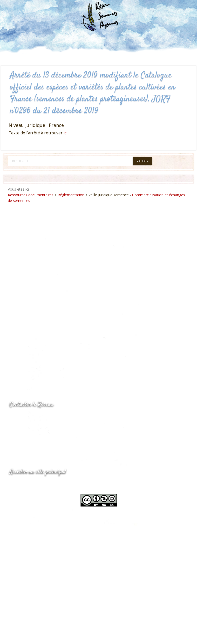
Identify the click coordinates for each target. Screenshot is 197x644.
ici (66, 133)
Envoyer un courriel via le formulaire (49, 438)
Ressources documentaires (31, 195)
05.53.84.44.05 (28, 418)
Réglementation (71, 195)
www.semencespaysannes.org (38, 484)
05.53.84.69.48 (28, 428)
